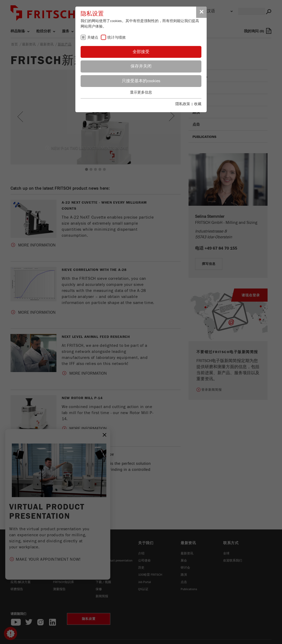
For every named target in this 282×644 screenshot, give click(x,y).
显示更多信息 (141, 92)
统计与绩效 (117, 38)
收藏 (198, 104)
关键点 (93, 38)
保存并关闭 (141, 66)
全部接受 (141, 52)
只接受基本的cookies (141, 81)
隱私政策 (183, 104)
